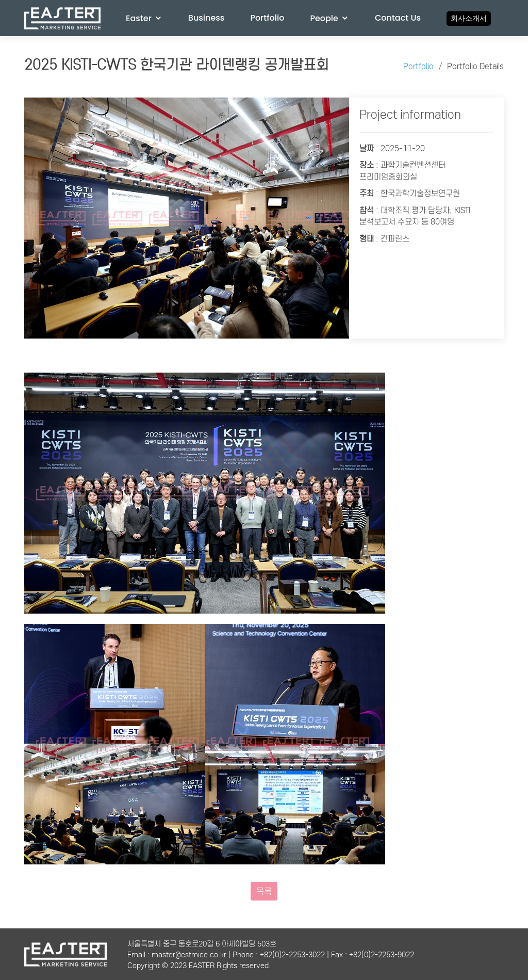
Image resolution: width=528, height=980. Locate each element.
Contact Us (398, 18)
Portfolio (267, 18)
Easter (139, 18)
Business (207, 18)
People (324, 18)
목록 (264, 891)
